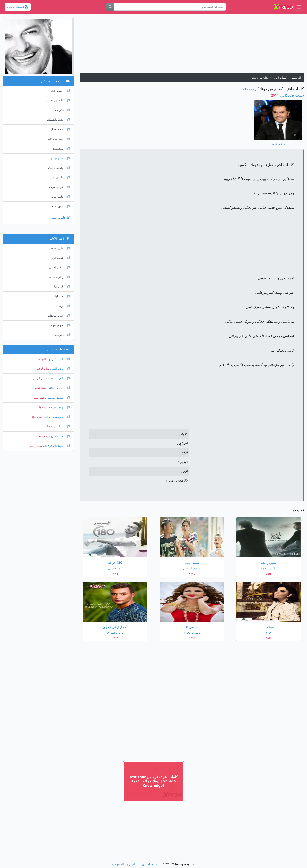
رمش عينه (60, 407)
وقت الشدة (59, 369)
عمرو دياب (51, 426)
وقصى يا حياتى (58, 168)
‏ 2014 (275, 96)
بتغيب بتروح (60, 258)
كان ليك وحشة (58, 378)
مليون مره (61, 197)
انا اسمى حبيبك (58, 101)
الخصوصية (118, 864)
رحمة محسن (41, 436)
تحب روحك (60, 129)
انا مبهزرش (60, 178)
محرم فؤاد (44, 407)
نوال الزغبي (45, 359)
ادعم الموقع (154, 864)
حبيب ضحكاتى (58, 139)
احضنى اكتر (60, 91)
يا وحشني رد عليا (56, 417)
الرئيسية (296, 78)
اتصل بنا (130, 864)
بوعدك (63, 306)
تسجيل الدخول (18, 7)
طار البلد (62, 296)
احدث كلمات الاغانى (58, 350)
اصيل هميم (41, 388)
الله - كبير (61, 359)
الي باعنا (62, 287)
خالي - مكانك (58, 388)
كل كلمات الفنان (60, 218)
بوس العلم (61, 206)
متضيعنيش (60, 149)
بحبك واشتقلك (58, 120)
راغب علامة (248, 89)
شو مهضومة (59, 187)
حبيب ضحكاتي (292, 95)
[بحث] (110, 7)
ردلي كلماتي (59, 277)
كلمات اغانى (280, 78)
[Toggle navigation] (299, 7)
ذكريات (62, 110)
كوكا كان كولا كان (56, 446)
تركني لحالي (59, 268)
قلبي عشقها (60, 248)
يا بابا (63, 426)
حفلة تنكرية (59, 436)
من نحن (141, 864)
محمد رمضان (39, 398)
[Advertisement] (192, 45)
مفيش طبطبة (58, 398)
